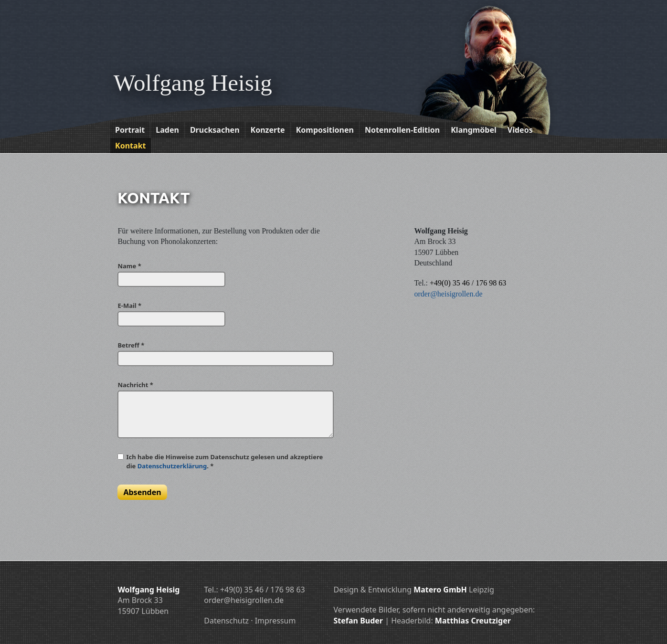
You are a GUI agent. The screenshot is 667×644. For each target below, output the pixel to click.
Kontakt (130, 146)
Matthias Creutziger (473, 621)
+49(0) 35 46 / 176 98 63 (468, 283)
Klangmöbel (474, 130)
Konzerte (268, 130)
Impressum (275, 621)
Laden (167, 130)
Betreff (131, 345)
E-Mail (129, 306)
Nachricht (135, 385)
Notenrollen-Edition (402, 130)
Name (129, 266)
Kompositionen (325, 130)
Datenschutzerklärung (172, 466)
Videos (520, 130)
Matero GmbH (440, 590)
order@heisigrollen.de (448, 294)
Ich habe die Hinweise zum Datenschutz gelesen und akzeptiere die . (224, 461)
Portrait (130, 130)
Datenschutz (226, 621)
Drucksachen (215, 130)
